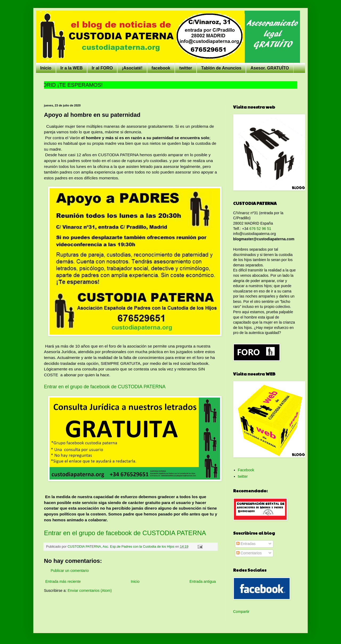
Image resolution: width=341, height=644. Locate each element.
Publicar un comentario (70, 571)
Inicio (46, 68)
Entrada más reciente (63, 581)
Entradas (246, 544)
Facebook (246, 470)
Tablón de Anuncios (221, 68)
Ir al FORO (102, 68)
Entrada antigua (203, 581)
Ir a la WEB (72, 68)
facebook (161, 68)
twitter (186, 68)
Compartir (241, 612)
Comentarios (249, 553)
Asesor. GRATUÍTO (270, 68)
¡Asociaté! (132, 68)
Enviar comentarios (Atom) (90, 591)
